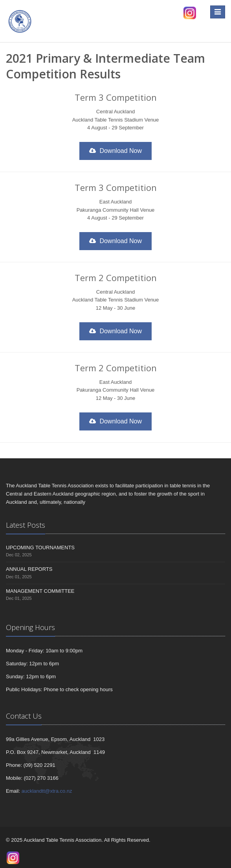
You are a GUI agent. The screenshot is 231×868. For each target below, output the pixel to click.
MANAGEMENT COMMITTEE (40, 591)
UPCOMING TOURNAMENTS (40, 547)
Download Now (115, 151)
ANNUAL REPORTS (29, 569)
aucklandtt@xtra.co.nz (47, 791)
